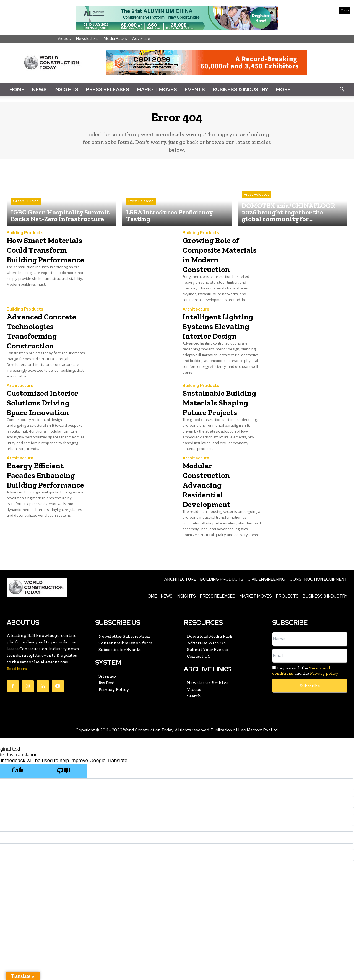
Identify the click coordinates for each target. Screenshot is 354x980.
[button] (342, 90)
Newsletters (87, 38)
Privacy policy (324, 716)
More (283, 90)
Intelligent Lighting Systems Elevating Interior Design (221, 344)
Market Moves (157, 90)
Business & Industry (240, 90)
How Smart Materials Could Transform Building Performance (41, 263)
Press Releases (108, 90)
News (39, 90)
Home (17, 90)
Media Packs (115, 38)
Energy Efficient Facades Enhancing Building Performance (42, 527)
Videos (64, 38)
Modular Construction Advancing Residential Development (212, 527)
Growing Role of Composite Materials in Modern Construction (218, 263)
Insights (66, 90)
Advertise (141, 38)
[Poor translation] (63, 813)
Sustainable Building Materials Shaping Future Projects (216, 435)
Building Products (25, 236)
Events (195, 90)
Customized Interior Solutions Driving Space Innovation (45, 430)
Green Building (26, 205)
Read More (17, 711)
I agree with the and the (305, 713)
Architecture (196, 323)
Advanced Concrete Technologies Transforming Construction (38, 349)
